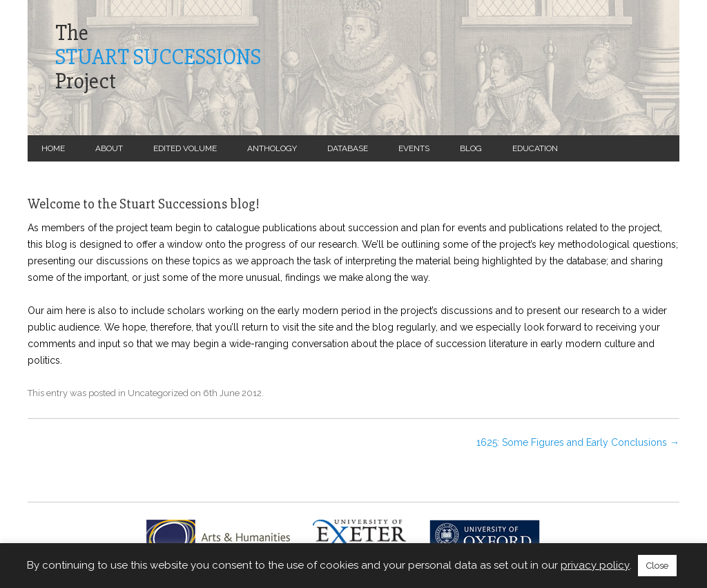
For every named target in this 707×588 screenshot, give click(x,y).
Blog (471, 148)
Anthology (272, 148)
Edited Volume (185, 148)
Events (414, 148)
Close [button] (657, 566)
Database (348, 148)
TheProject (158, 57)
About (109, 148)
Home (53, 148)
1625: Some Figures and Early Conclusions (578, 442)
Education (535, 148)
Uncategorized (158, 393)
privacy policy (595, 565)
